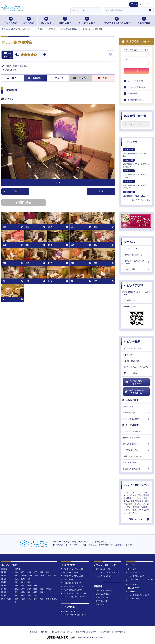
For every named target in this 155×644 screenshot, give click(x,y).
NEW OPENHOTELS (70, 611)
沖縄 (17, 602)
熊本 (35, 599)
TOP (11, 78)
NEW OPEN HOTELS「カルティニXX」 (136, 153)
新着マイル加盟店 (101, 594)
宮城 (41, 572)
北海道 (18, 569)
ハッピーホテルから (136, 485)
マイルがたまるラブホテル (72, 586)
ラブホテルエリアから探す (136, 367)
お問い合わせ (120, 632)
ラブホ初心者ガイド (102, 569)
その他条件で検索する (136, 469)
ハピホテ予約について (135, 576)
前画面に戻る (17, 202)
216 (11, 191)
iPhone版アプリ (136, 300)
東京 (17, 576)
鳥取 (29, 592)
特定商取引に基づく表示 (86, 632)
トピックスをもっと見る (140, 200)
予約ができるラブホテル (71, 583)
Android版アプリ (136, 307)
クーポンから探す (87, 21)
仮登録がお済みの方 (136, 100)
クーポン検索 (136, 406)
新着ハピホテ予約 (101, 597)
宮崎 (47, 599)
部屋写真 (34, 78)
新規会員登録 (133, 93)
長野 (29, 579)
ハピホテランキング (136, 248)
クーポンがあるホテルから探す (74, 593)
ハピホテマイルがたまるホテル (135, 392)
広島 (23, 592)
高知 (35, 596)
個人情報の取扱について (62, 632)
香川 (17, 596)
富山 (23, 582)
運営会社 (33, 632)
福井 (29, 582)
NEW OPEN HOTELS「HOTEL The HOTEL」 (136, 174)
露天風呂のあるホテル (136, 438)
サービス (129, 242)
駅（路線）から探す (70, 573)
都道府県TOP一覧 (135, 116)
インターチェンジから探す (72, 569)
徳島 (23, 596)
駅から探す (29, 21)
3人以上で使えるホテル (136, 456)
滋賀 (35, 589)
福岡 (17, 599)
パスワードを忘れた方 (137, 87)
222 (106, 191)
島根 (35, 592)
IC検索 (128, 355)
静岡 (29, 586)
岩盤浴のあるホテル (136, 444)
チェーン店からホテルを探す (73, 597)
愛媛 (29, 596)
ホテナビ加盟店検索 (136, 419)
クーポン (80, 78)
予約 (103, 78)
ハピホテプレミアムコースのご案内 (136, 262)
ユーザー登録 (145, 4)
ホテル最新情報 (100, 601)
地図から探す (65, 21)
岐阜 (23, 586)
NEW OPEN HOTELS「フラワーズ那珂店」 (136, 163)
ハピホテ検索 (132, 342)
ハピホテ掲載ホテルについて (138, 595)
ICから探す (46, 21)
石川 (17, 582)
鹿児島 (54, 599)
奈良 (41, 589)
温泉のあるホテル (136, 463)
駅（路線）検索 (132, 361)
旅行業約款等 (105, 632)
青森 (17, 572)
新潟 (17, 579)
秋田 (23, 572)
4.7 (17, 55)
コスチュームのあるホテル (136, 431)
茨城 (49, 576)
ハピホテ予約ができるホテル (134, 382)
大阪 (17, 589)
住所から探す (11, 21)
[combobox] (125, 10)
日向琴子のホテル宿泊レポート (74, 615)
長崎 (29, 599)
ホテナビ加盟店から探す (71, 590)
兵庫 (23, 589)
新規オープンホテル (102, 591)
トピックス (131, 142)
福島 (47, 572)
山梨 (23, 579)
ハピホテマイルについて (136, 255)
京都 (29, 589)
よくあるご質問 (136, 269)
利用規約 (45, 632)
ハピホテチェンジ (133, 585)
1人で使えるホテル (136, 450)
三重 (35, 586)
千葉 (37, 576)
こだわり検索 (131, 373)
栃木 (43, 576)
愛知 (17, 586)
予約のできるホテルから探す (117, 21)
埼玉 (31, 576)
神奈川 (24, 576)
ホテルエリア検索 (132, 348)
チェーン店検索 (136, 413)
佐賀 (23, 599)
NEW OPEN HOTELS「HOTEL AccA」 (134, 184)
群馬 (55, 576)
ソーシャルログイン (136, 81)
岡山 (17, 592)
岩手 (35, 572)
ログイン (136, 71)
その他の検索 (144, 21)
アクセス (57, 78)
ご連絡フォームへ (135, 519)
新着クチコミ (100, 604)
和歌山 (48, 589)
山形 (29, 572)
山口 (41, 592)
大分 (41, 599)
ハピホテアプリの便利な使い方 (106, 573)
